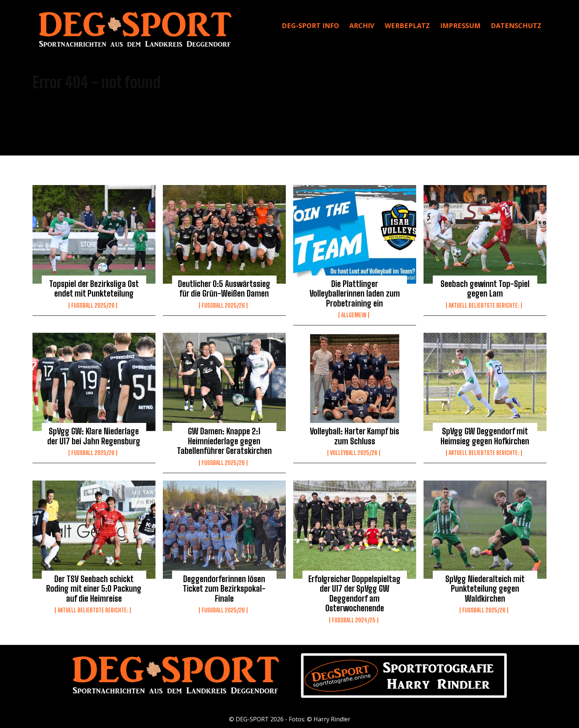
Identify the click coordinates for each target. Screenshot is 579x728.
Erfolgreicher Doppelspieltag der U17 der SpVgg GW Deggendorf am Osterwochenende (354, 594)
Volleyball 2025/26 (354, 453)
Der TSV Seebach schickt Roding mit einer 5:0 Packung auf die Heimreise (94, 589)
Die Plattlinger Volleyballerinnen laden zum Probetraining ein (355, 294)
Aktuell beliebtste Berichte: (484, 305)
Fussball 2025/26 (93, 305)
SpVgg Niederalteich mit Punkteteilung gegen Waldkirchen (485, 589)
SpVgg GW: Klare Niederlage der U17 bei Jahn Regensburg (94, 436)
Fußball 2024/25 (354, 620)
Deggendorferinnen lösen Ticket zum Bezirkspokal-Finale (224, 589)
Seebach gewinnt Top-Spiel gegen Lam (485, 289)
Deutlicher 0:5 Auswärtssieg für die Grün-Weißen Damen (224, 289)
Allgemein (354, 315)
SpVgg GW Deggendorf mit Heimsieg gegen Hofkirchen (485, 436)
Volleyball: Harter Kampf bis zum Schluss (354, 436)
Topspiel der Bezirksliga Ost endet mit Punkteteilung (94, 289)
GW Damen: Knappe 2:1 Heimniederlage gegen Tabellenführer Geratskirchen (224, 441)
